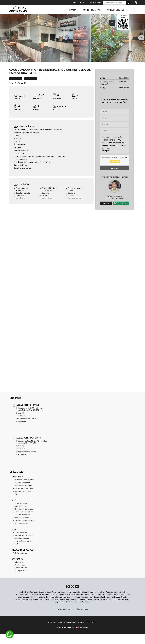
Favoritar (16, 88)
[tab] (112, 23)
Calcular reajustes (20, 562)
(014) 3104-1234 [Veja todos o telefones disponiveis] (95, 3)
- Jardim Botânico (20, 577)
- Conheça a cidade (21, 574)
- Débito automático (21, 527)
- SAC (15, 553)
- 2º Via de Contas (20, 512)
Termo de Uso (82, 619)
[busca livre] (128, 3)
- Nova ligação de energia (23, 518)
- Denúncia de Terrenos (22, 500)
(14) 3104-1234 (22, 425)
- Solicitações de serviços (23, 550)
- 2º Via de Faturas (21, 542)
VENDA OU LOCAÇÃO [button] (116, 10)
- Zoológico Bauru (20, 580)
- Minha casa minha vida (22, 495)
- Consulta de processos (23, 544)
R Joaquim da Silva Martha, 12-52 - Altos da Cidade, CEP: (32, 451)
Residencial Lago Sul (55, 79)
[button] (136, 3)
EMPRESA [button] (73, 10)
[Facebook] (67, 596)
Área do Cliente (78, 3)
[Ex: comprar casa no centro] (114, 3)
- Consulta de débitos (22, 524)
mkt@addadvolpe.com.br (26, 428)
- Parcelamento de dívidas (23, 498)
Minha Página (106, 213)
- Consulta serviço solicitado (24, 530)
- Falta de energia (20, 515)
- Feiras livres (18, 571)
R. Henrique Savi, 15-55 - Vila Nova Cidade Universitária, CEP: (30, 418)
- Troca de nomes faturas (23, 521)
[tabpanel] (72, 43)
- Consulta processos (22, 492)
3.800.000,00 (124, 87)
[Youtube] (78, 596)
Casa (13, 79)
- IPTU (16, 503)
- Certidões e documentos (24, 489)
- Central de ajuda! (20, 533)
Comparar (31, 88)
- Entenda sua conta (21, 547)
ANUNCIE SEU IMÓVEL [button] (92, 10)
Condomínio (27, 79)
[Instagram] (72, 596)
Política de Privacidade (66, 619)
